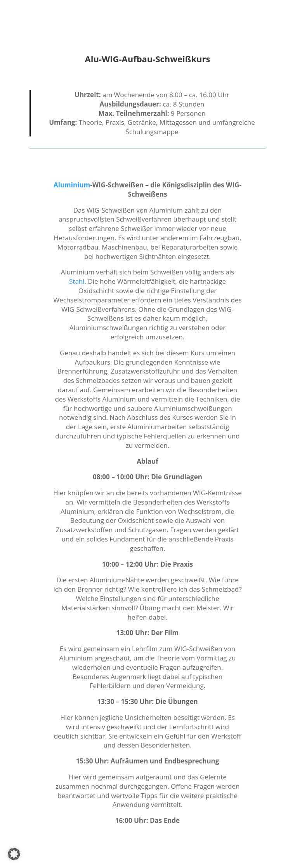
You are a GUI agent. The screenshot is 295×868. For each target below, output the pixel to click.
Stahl (77, 281)
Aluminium (72, 185)
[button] (14, 854)
